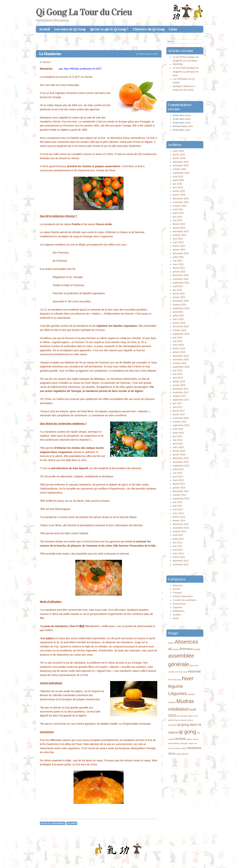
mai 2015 (177, 473)
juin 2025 (177, 184)
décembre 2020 (181, 301)
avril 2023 (178, 239)
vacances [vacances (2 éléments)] (194, 748)
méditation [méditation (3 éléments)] (179, 709)
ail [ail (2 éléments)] (170, 649)
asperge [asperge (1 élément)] (197, 649)
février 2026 (179, 155)
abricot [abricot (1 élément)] (171, 643)
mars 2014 (178, 513)
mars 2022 (178, 264)
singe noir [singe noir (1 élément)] (193, 743)
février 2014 (179, 517)
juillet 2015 (178, 469)
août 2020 (178, 312)
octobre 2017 (179, 396)
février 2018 (179, 382)
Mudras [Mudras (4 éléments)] (185, 701)
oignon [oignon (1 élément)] (191, 716)
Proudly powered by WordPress (102, 860)
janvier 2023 (179, 250)
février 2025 (179, 191)
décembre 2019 (181, 327)
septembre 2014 (181, 499)
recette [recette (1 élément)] (171, 739)
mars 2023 (178, 242)
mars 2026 (178, 151)
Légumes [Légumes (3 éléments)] (177, 693)
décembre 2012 (181, 561)
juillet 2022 (178, 257)
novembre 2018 (181, 360)
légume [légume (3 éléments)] (176, 686)
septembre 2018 (181, 367)
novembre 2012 (181, 565)
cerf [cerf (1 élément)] (176, 672)
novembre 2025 (181, 166)
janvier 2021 (179, 297)
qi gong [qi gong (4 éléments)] (187, 732)
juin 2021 (177, 290)
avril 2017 (178, 407)
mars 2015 (178, 480)
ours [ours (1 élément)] (196, 716)
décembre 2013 (181, 524)
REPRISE (178, 64)
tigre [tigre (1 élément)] (184, 748)
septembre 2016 (181, 425)
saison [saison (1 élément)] (189, 739)
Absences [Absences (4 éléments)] (186, 642)
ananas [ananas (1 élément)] (176, 649)
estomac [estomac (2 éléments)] (194, 671)
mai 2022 (177, 261)
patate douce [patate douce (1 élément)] (174, 720)
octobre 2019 (179, 330)
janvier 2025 (179, 195)
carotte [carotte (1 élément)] (171, 672)
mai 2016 (177, 440)
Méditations (179, 611)
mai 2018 (177, 374)
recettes (177, 615)
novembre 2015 (181, 462)
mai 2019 (177, 341)
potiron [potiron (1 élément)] (190, 720)
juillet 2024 (178, 213)
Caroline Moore (144, 860)
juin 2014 (177, 502)
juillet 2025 (178, 180)
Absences (178, 585)
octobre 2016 (179, 422)
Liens (173, 29)
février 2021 (179, 294)
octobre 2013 (179, 531)
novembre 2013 (181, 528)
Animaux (177, 593)
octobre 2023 (179, 235)
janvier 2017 (179, 414)
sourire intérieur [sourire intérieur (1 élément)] (175, 748)
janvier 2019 (179, 352)
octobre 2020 (179, 305)
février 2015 (179, 484)
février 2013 (179, 557)
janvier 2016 (179, 455)
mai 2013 (177, 546)
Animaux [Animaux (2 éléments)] (186, 649)
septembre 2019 (181, 334)
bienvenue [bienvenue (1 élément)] (194, 665)
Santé (176, 618)
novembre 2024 (181, 202)
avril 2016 (178, 444)
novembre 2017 (181, 392)
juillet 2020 (178, 316)
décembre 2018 (181, 356)
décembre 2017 (181, 389)
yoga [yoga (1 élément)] (178, 754)
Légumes (72, 823)
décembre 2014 (181, 491)
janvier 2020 (179, 323)
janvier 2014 (179, 521)
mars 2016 (178, 447)
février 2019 (179, 349)
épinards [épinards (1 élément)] (185, 754)
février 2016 (179, 451)
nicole (47, 62)
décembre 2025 (181, 162)
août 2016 (178, 429)
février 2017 (179, 411)
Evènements (179, 604)
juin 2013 (177, 543)
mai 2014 (177, 506)
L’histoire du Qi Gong (149, 29)
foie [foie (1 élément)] (170, 680)
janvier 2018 (179, 385)
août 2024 (178, 210)
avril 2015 (178, 477)
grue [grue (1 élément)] (179, 680)
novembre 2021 (181, 279)
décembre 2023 (181, 231)
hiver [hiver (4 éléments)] (188, 678)
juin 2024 (177, 217)
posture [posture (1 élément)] (183, 720)
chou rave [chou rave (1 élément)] (183, 672)
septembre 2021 (181, 283)
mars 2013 (178, 553)
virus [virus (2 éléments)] (172, 753)
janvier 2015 (179, 488)
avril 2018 (178, 378)
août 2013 (178, 535)
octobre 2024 (179, 206)
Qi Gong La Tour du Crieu (84, 12)
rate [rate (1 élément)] (198, 733)
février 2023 (179, 246)
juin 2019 (177, 338)
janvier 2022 (179, 272)
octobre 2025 (179, 169)
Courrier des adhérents (184, 600)
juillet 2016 (178, 433)
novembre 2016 (181, 418)
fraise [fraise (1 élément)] (174, 680)
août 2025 (178, 177)
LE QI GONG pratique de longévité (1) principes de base (186, 72)
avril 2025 (178, 188)
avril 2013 (178, 550)
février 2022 (179, 268)
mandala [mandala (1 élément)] (191, 694)
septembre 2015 (181, 466)
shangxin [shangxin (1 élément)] (184, 743)
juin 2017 (177, 403)
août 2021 (178, 286)
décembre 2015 (181, 458)
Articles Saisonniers (53, 823)
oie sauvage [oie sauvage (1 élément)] (182, 716)
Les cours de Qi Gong (70, 29)
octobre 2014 (179, 495)
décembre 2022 (181, 253)
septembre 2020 (181, 308)
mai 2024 (177, 220)
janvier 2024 (179, 228)
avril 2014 (178, 509)
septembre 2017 (181, 400)
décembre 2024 (181, 199)
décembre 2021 (181, 275)
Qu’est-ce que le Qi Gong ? (109, 29)
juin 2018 (177, 370)
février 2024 (179, 224)
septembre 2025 (181, 173)
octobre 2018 (179, 363)
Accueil (45, 29)
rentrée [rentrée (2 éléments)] (180, 739)
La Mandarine (50, 54)
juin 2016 (177, 436)
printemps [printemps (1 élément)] (172, 725)
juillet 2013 (178, 539)
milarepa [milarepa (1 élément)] (172, 702)
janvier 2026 (179, 158)
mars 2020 (178, 319)
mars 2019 (178, 345)
